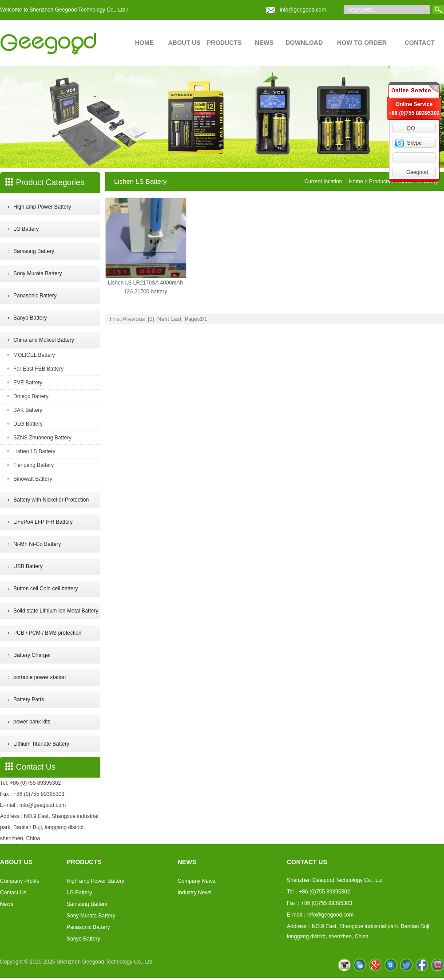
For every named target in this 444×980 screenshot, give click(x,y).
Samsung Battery (34, 251)
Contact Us (13, 893)
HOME (144, 43)
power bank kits (32, 722)
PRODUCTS (224, 43)
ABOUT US (184, 43)
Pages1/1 (196, 319)
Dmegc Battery (31, 396)
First (115, 319)
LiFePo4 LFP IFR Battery (43, 522)
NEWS (264, 43)
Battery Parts (29, 699)
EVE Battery (28, 383)
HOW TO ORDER (362, 43)
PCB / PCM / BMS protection (47, 633)
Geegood (417, 172)
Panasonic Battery (35, 296)
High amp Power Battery (42, 207)
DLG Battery (28, 424)
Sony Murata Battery (38, 273)
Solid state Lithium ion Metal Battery (56, 611)
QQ (411, 128)
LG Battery (26, 229)
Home (356, 182)
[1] (151, 319)
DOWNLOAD (304, 43)
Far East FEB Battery (38, 369)
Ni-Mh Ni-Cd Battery (37, 544)
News (7, 904)
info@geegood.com (303, 10)
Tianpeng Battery (34, 465)
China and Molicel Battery (44, 340)
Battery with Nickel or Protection (51, 500)
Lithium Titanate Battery (41, 744)
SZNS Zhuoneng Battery (42, 438)
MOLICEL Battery (34, 355)
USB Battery (28, 566)
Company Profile (20, 881)
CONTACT (419, 43)
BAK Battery (28, 410)
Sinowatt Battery (33, 479)
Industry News (194, 893)
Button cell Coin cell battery (46, 589)
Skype (414, 143)
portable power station (40, 677)
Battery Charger (32, 655)
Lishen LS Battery (34, 451)
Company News (196, 881)
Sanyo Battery (30, 318)
